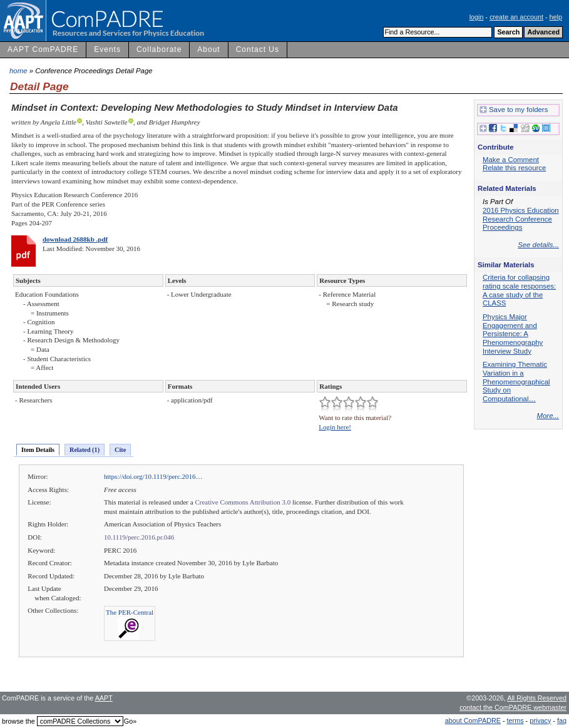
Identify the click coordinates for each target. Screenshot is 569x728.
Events (107, 49)
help (556, 17)
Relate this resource (514, 168)
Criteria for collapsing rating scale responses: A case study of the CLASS (519, 290)
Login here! (335, 427)
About (208, 49)
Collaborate (159, 49)
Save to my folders (514, 110)
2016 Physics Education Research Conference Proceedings (521, 219)
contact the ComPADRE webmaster (513, 707)
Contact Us (258, 49)
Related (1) (85, 450)
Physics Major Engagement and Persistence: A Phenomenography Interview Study (513, 334)
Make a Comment (511, 160)
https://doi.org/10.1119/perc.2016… (153, 476)
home (18, 71)
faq (562, 720)
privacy (540, 720)
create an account (516, 17)
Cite (120, 450)
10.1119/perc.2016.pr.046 (139, 537)
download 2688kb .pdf (75, 239)
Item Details (38, 450)
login (477, 17)
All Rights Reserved (537, 698)
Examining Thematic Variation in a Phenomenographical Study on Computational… (516, 382)
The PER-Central (130, 612)
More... (548, 416)
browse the (18, 721)
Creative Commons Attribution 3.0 (243, 502)
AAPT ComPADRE (43, 49)
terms (515, 720)
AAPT (104, 698)
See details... (538, 245)
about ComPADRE (473, 720)
